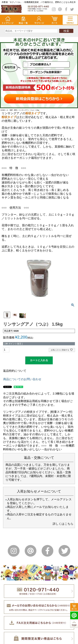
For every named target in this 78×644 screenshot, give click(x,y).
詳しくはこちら (63, 524)
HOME (3, 110)
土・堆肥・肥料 (12, 110)
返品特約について (15, 371)
